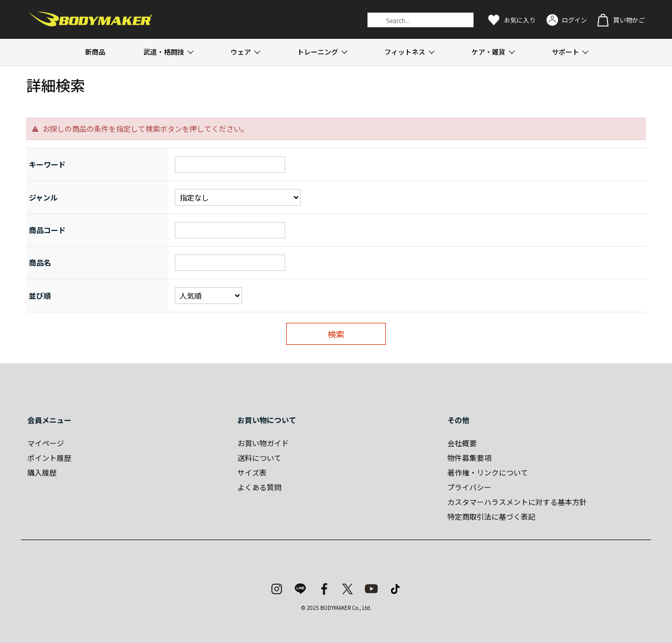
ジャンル (43, 197)
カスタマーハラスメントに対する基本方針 (517, 502)
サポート (565, 52)
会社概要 (462, 443)
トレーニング (318, 52)
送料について (259, 458)
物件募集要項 (469, 458)
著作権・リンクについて (488, 472)
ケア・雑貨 (489, 52)
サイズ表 (252, 472)
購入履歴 (42, 472)
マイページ (46, 443)
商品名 (40, 262)
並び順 (40, 296)
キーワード (47, 164)
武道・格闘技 (164, 52)
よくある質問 (259, 487)
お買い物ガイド (263, 443)
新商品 (95, 52)
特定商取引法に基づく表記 (491, 516)
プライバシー (469, 487)
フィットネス (405, 52)
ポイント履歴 (49, 458)
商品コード (47, 230)
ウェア (241, 52)
